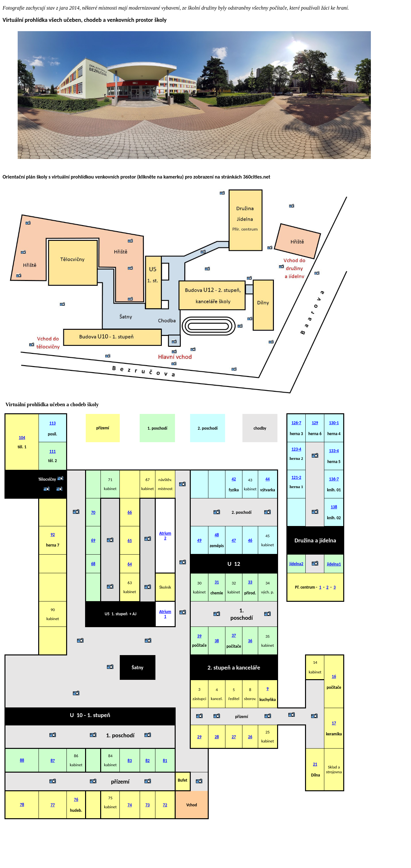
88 (22, 760)
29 (199, 737)
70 (93, 512)
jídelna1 (334, 564)
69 (93, 540)
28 (217, 737)
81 (165, 761)
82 (148, 761)
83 (130, 761)
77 (52, 805)
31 (217, 582)
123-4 (296, 449)
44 (268, 479)
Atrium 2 (165, 536)
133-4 (334, 451)
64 (130, 564)
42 (234, 479)
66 (130, 512)
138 (334, 507)
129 (315, 423)
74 (130, 805)
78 (22, 805)
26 (250, 737)
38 (217, 641)
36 (250, 641)
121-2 (296, 477)
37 (234, 635)
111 (53, 451)
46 (250, 540)
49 (199, 540)
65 (130, 541)
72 (165, 805)
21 (315, 764)
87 (52, 761)
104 (22, 438)
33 (250, 582)
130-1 (334, 423)
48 (217, 535)
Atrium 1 (165, 614)
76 (76, 799)
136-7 (334, 479)
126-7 (296, 423)
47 (234, 540)
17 (334, 723)
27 (234, 737)
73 (148, 805)
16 (334, 676)
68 (93, 564)
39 (199, 636)
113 (53, 423)
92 (52, 535)
